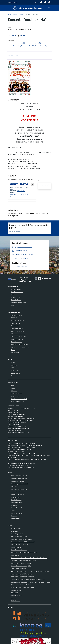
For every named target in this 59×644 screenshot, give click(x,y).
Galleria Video (15, 396)
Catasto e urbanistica (17, 328)
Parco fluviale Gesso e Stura (19, 536)
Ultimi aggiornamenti (17, 513)
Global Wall (14, 531)
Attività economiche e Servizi (19, 399)
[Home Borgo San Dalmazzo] (27, 8)
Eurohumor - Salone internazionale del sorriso (24, 553)
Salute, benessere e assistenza (20, 345)
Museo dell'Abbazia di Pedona (19, 544)
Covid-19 (14, 368)
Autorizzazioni (15, 326)
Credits (13, 511)
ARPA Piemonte (16, 601)
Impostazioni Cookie (17, 508)
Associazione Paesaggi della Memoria (22, 574)
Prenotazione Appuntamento (19, 489)
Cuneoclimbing (15, 555)
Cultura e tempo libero (17, 331)
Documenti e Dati (16, 297)
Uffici (13, 295)
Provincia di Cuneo (16, 595)
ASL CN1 (14, 598)
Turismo (13, 350)
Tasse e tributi (15, 370)
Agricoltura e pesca (17, 315)
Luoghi (13, 388)
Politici (13, 305)
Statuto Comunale (16, 500)
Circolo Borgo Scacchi (17, 534)
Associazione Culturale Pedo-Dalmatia (22, 563)
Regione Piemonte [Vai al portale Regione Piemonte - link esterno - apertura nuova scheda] (12, 2)
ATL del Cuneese (16, 528)
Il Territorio (14, 391)
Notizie (21, 15)
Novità (15, 15)
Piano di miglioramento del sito (20, 484)
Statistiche (14, 516)
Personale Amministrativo (18, 303)
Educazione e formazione (18, 334)
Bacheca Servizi (16, 497)
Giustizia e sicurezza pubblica (19, 336)
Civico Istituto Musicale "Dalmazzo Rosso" (23, 542)
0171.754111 (14, 410)
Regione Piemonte (16, 590)
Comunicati (14, 365)
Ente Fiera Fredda (16, 547)
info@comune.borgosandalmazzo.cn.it (21, 195)
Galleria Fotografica (17, 393)
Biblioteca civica (16, 373)
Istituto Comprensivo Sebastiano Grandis (23, 587)
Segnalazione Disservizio (18, 492)
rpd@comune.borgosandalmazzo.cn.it (22, 465)
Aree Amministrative (17, 292)
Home (10, 15)
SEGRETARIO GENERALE (19, 184)
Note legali (14, 505)
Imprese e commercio (17, 339)
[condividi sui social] (12, 36)
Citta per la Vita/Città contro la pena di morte (24, 561)
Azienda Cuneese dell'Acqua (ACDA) (21, 566)
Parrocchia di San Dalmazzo (19, 550)
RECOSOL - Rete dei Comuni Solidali (21, 539)
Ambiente (14, 318)
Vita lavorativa (15, 353)
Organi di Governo (16, 289)
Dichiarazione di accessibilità (19, 478)
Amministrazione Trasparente (19, 476)
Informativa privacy (17, 503)
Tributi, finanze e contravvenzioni (20, 347)
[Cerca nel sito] (49, 8)
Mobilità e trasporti (16, 342)
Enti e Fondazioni (16, 300)
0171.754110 (14, 412)
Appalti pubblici (15, 323)
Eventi (13, 385)
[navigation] (3, 8)
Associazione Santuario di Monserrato (22, 585)
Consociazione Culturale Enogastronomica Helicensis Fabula (28, 579)
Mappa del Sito (15, 519)
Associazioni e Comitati (18, 402)
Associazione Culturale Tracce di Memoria (23, 577)
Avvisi (13, 376)
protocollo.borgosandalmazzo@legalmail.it (23, 418)
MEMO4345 (15, 593)
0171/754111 (21, 191)
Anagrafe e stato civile (17, 320)
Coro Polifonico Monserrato (19, 569)
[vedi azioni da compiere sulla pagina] (21, 36)
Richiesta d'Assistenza (17, 494)
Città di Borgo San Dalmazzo (30, 8)
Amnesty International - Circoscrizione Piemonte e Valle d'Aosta (29, 558)
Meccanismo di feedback (18, 481)
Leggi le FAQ (15, 486)
